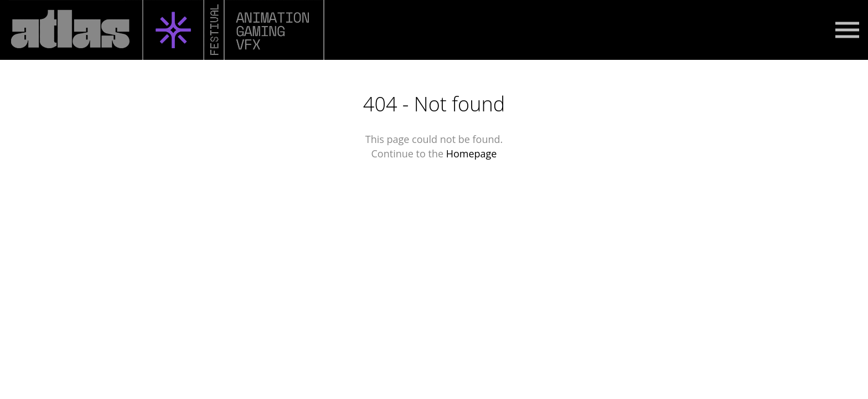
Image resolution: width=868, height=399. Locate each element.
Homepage (472, 154)
